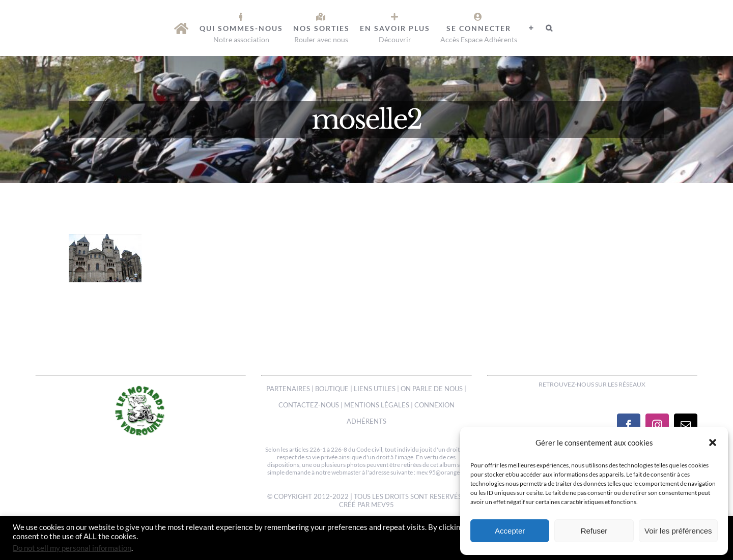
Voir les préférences (678, 531)
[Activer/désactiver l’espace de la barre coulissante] (531, 28)
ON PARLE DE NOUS (432, 389)
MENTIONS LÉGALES (377, 405)
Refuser (594, 531)
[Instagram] (657, 425)
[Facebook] (629, 425)
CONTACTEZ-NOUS (309, 405)
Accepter (510, 531)
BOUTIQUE (332, 389)
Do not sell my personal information (72, 548)
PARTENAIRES (288, 389)
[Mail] (686, 425)
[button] (713, 443)
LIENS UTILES (375, 389)
